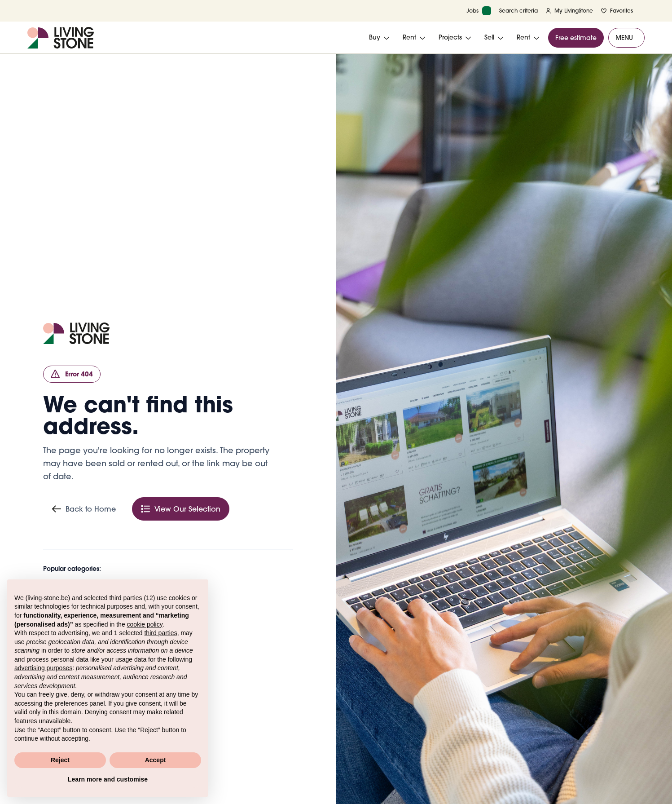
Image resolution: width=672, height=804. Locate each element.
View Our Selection (181, 509)
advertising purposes (43, 668)
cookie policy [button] (145, 624)
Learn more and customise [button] (108, 779)
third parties (160, 633)
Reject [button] (60, 760)
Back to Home (84, 509)
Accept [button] (156, 760)
